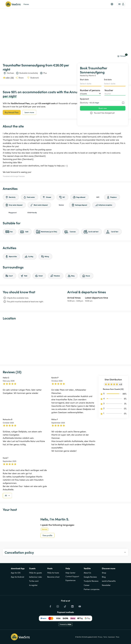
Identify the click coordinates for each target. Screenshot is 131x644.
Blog (104, 577)
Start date (84, 79)
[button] (112, 4)
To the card (34, 581)
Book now (103, 108)
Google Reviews (90, 577)
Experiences (70, 580)
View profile (47, 535)
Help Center (70, 573)
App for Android (17, 577)
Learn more (29, 112)
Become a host (53, 577)
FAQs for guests (36, 573)
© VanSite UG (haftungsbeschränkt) (86, 637)
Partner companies (92, 589)
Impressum (111, 637)
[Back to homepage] (13, 4)
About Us (87, 573)
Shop (104, 573)
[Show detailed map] (65, 342)
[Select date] (91, 84)
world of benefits (109, 581)
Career (87, 585)
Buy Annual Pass (12, 112)
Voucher (109, 90)
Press (118, 637)
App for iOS (16, 573)
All (8, 496)
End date (108, 79)
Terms (105, 637)
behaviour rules (36, 577)
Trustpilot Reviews (91, 581)
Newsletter (106, 585)
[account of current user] (121, 4)
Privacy (100, 637)
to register (33, 585)
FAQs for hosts (53, 573)
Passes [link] (26, 4)
